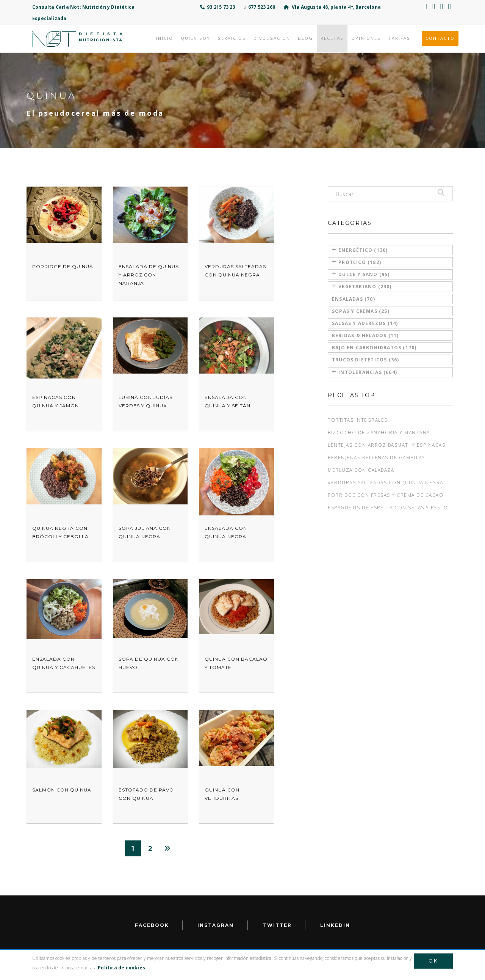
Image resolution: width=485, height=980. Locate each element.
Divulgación (272, 38)
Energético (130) (360, 250)
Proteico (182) (357, 262)
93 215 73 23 (218, 7)
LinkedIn (335, 925)
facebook (152, 925)
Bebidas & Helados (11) (365, 335)
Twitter (277, 925)
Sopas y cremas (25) (361, 311)
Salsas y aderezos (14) (365, 323)
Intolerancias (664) (365, 372)
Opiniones (366, 38)
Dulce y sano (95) (361, 274)
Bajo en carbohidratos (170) (374, 348)
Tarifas (399, 38)
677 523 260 (260, 7)
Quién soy (196, 38)
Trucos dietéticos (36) (365, 360)
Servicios (232, 38)
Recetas (332, 38)
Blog (305, 38)
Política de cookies (121, 968)
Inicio (165, 38)
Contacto (440, 38)
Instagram (216, 925)
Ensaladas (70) (354, 299)
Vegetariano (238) (362, 287)
